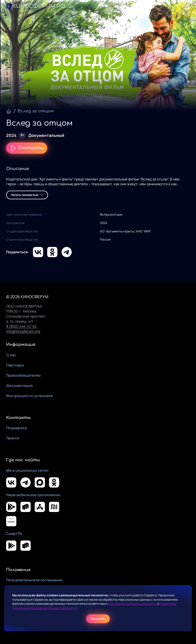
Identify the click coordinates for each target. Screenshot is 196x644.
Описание (18, 169)
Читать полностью (27, 195)
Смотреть (27, 148)
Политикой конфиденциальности (133, 604)
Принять (98, 619)
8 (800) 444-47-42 (21, 326)
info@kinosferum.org (23, 331)
